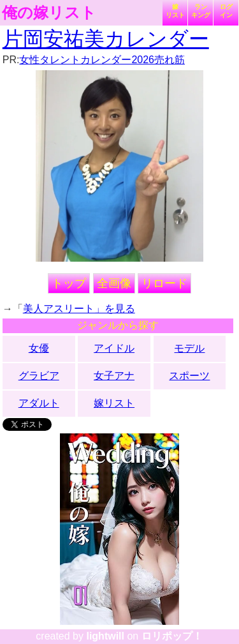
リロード (164, 283)
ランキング (201, 11)
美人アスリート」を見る (79, 309)
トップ (69, 283)
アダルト (39, 403)
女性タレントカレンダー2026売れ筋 (102, 60)
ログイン (226, 11)
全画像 (114, 283)
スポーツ (189, 376)
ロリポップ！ (172, 636)
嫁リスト (175, 11)
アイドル (114, 348)
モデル (189, 348)
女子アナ (114, 376)
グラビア (39, 376)
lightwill (105, 636)
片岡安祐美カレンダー (106, 39)
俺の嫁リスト (49, 13)
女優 (39, 348)
